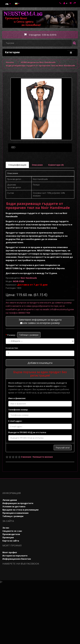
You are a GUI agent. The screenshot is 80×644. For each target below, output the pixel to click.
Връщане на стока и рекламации (20, 525)
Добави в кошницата (40, 378)
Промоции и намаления (15, 528)
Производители (11, 550)
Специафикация (17, 180)
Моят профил (10, 568)
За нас (6, 543)
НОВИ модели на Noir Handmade (38, 62)
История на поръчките (15, 571)
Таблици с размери (29, 350)
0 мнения (26, 472)
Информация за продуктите (18, 519)
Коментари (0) (56, 180)
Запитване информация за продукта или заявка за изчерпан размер (40, 337)
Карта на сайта (11, 556)
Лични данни (10, 515)
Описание (37, 180)
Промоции (8, 553)
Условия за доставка (14, 522)
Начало (10, 62)
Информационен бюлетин (17, 574)
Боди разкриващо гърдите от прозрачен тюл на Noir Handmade (40, 66)
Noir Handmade (29, 293)
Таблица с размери (13, 532)
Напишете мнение (43, 472)
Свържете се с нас (12, 547)
